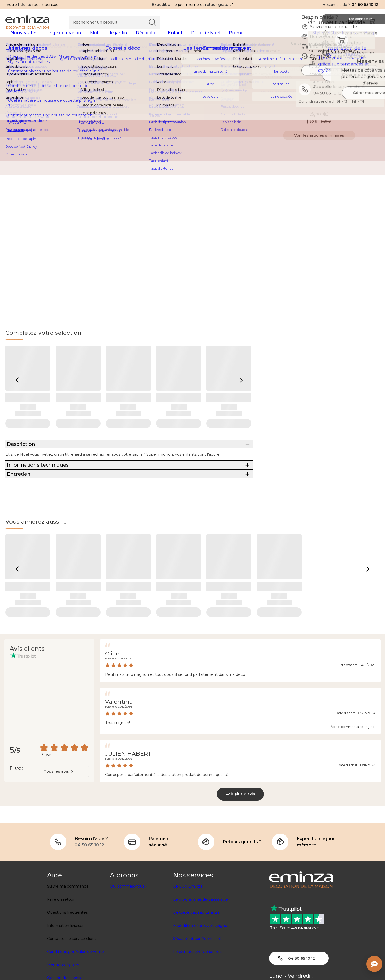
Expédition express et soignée (201, 964)
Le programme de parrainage (200, 938)
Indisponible (319, 112)
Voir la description (279, 101)
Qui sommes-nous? (128, 925)
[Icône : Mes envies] (374, 77)
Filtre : (16, 807)
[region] (192, 56)
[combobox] (59, 810)
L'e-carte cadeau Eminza (196, 951)
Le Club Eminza (188, 925)
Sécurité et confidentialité (197, 977)
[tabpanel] (146, 38)
